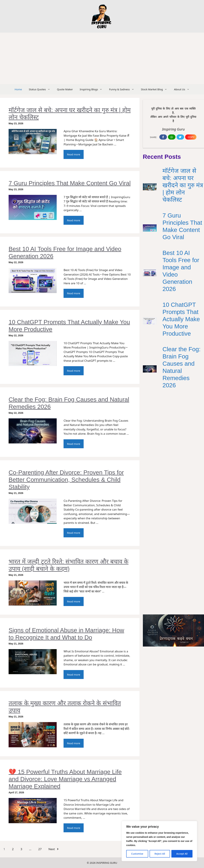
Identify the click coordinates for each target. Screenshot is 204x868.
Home (18, 89)
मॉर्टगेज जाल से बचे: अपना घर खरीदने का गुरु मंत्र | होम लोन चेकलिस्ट (183, 185)
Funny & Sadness (123, 89)
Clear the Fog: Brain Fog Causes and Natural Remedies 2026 (182, 367)
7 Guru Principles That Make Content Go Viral (70, 183)
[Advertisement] (102, 58)
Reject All (160, 854)
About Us (183, 89)
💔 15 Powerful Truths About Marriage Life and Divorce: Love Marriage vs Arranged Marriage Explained (65, 779)
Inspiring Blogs (93, 89)
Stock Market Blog (156, 89)
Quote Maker (65, 89)
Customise (137, 854)
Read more (74, 154)
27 (40, 849)
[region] (159, 841)
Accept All (182, 854)
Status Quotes (41, 89)
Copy (191, 137)
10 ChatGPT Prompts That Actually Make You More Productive (181, 319)
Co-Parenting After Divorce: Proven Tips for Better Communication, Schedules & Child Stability (66, 480)
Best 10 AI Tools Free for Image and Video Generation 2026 (181, 271)
